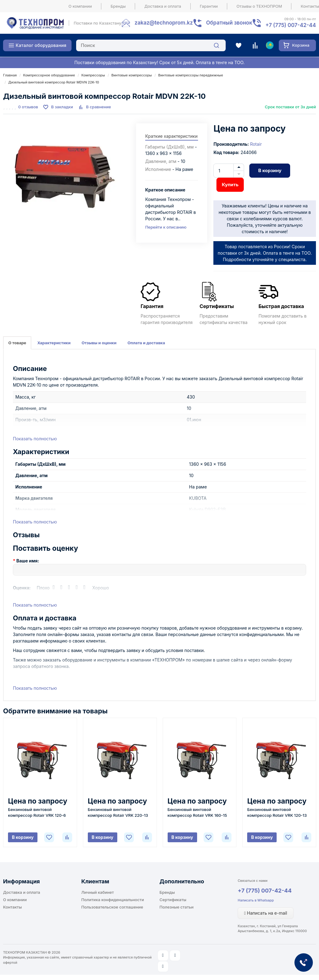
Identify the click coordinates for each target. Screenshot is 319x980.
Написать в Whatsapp (256, 900)
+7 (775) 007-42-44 (265, 891)
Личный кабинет (98, 892)
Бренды (118, 6)
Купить (230, 185)
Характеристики (54, 343)
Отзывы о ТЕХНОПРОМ (259, 6)
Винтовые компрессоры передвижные (191, 75)
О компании (80, 6)
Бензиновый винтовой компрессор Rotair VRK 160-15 (197, 812)
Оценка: (22, 588)
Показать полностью (35, 439)
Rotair (256, 144)
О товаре (17, 343)
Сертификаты (173, 900)
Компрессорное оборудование (49, 75)
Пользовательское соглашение (112, 907)
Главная (10, 75)
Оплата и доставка (146, 343)
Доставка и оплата (163, 6)
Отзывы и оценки (99, 343)
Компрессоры (93, 75)
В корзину (270, 170)
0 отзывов (28, 107)
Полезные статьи (177, 907)
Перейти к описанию (166, 227)
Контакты (12, 907)
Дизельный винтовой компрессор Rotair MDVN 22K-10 (54, 82)
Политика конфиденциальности (113, 900)
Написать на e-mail (266, 913)
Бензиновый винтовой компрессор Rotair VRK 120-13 (277, 812)
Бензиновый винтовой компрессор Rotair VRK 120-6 (37, 812)
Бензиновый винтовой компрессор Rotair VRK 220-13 (118, 812)
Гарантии (209, 6)
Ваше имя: (28, 561)
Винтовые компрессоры (132, 75)
